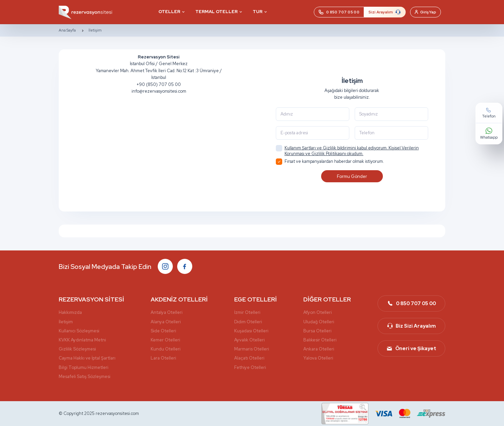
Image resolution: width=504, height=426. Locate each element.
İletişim (95, 30)
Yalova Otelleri (318, 358)
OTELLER (169, 12)
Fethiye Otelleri (250, 367)
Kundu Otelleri (166, 349)
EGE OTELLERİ (256, 299)
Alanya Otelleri (166, 322)
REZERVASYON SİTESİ (91, 299)
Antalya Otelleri (167, 312)
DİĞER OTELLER (327, 299)
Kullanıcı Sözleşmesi (79, 331)
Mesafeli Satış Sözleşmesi (85, 376)
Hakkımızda (70, 312)
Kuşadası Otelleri (251, 331)
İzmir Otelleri (247, 312)
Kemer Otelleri (165, 340)
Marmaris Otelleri (252, 349)
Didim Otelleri (248, 322)
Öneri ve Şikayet (411, 348)
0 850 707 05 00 (411, 303)
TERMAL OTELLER (216, 12)
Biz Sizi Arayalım (411, 326)
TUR (258, 12)
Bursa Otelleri (317, 331)
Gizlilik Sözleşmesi (77, 349)
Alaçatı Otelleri (249, 358)
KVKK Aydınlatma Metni (82, 340)
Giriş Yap (426, 12)
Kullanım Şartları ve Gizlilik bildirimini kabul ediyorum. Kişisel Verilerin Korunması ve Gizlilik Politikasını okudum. (352, 151)
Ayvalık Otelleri (249, 340)
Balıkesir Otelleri (320, 340)
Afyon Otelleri (318, 312)
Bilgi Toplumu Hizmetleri (84, 367)
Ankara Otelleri (319, 349)
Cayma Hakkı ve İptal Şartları (87, 358)
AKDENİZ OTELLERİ (179, 299)
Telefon (483, 195)
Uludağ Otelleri (319, 322)
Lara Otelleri (163, 358)
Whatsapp (483, 216)
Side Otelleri (163, 331)
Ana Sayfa (67, 30)
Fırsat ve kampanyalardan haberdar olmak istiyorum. (330, 162)
